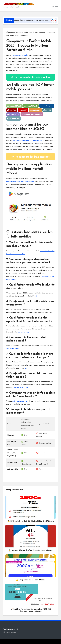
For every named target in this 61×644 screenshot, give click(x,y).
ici (36, 296)
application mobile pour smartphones (20, 182)
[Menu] (57, 6)
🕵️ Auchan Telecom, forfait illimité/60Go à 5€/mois (31, 551)
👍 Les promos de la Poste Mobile (30, 580)
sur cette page (24, 332)
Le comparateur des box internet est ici (29, 141)
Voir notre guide (12, 349)
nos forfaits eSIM (21, 388)
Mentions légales (10, 632)
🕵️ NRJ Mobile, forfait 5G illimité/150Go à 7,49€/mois (32, 21)
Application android (10, 629)
